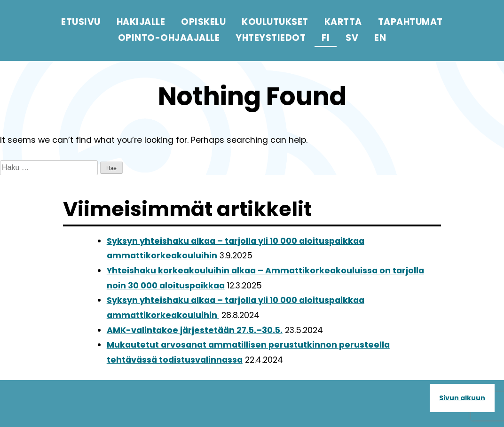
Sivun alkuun (462, 398)
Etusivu (81, 22)
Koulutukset (275, 22)
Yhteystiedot (271, 38)
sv (352, 38)
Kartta (343, 22)
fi (326, 38)
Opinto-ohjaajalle (169, 38)
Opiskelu (203, 22)
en (380, 38)
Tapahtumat (410, 22)
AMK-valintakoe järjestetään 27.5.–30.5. (195, 330)
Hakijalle (141, 22)
